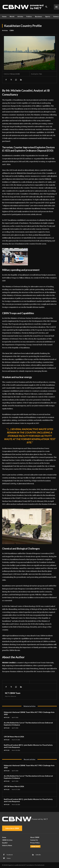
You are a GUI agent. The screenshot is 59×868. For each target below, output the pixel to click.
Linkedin (38, 855)
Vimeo (9, 858)
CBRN (12, 30)
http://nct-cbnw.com (11, 696)
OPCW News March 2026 (14, 737)
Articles (5, 30)
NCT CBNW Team (13, 693)
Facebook (10, 855)
